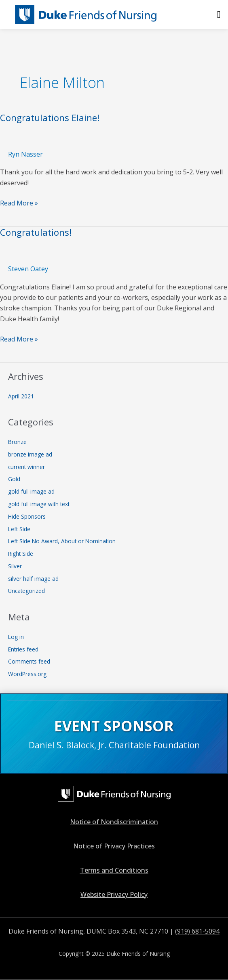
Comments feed (29, 661)
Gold (14, 479)
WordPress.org (27, 674)
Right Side (21, 554)
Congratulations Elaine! (50, 118)
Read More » (19, 203)
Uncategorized (26, 591)
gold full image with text (39, 504)
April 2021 (21, 396)
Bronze (17, 442)
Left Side (19, 529)
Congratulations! (36, 232)
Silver (15, 566)
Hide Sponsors (27, 516)
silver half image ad (33, 579)
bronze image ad (30, 454)
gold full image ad (31, 491)
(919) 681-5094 (197, 931)
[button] (219, 15)
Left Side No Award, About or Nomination (62, 541)
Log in (16, 637)
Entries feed (23, 649)
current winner (26, 467)
